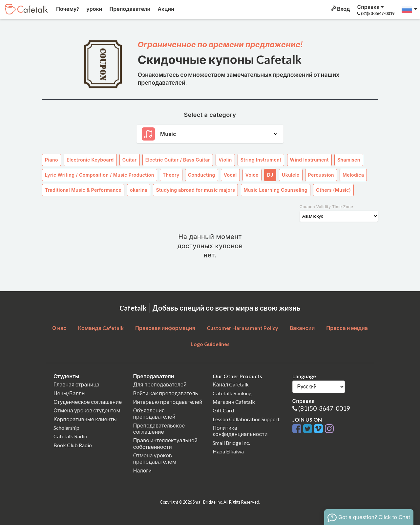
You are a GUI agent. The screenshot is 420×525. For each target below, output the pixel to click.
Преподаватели (129, 9)
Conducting (202, 175)
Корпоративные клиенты (85, 419)
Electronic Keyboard (90, 160)
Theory (171, 175)
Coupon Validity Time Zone (326, 207)
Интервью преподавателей (168, 402)
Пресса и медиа (347, 328)
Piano (52, 160)
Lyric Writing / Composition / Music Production (100, 175)
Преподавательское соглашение (159, 428)
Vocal (230, 175)
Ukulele (291, 175)
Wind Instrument (309, 160)
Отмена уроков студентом (87, 410)
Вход (340, 9)
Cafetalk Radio (70, 436)
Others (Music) (333, 190)
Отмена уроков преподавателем (155, 458)
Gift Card (223, 410)
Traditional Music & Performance (83, 190)
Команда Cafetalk (101, 328)
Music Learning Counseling (276, 190)
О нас (59, 328)
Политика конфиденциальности (240, 431)
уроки (94, 9)
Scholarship (66, 428)
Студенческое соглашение (88, 402)
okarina (139, 190)
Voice (252, 175)
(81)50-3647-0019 (324, 408)
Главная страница (76, 384)
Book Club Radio (73, 445)
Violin (225, 160)
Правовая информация (165, 328)
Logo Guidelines (210, 344)
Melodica (353, 175)
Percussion (321, 175)
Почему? (67, 9)
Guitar (130, 160)
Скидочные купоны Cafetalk (220, 59)
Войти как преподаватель (166, 393)
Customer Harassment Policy (242, 328)
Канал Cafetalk (231, 384)
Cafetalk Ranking (232, 393)
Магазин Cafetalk (234, 402)
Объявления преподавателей (154, 413)
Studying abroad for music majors (195, 190)
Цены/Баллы (70, 393)
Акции (165, 9)
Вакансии (302, 328)
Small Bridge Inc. (231, 443)
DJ (270, 175)
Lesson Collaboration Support (246, 419)
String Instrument (261, 160)
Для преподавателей (160, 384)
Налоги (142, 470)
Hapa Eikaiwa (228, 451)
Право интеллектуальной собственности (165, 443)
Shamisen (349, 160)
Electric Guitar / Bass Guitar (178, 160)
